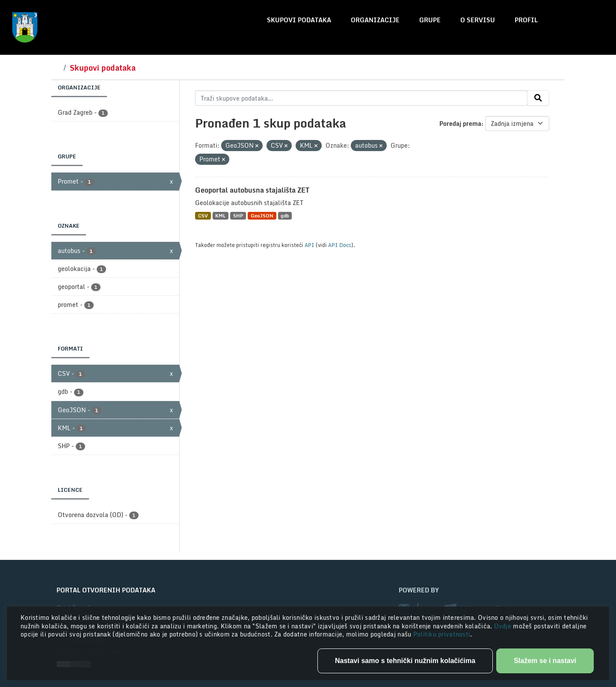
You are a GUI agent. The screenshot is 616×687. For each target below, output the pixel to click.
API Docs (340, 245)
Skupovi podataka (299, 20)
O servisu (478, 20)
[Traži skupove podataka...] (361, 98)
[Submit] (538, 98)
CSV (203, 216)
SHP (238, 216)
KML (220, 216)
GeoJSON (262, 216)
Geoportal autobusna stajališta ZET (252, 190)
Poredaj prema (460, 123)
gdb (285, 216)
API (309, 245)
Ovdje (504, 626)
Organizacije (375, 20)
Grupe (430, 20)
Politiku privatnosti (442, 634)
